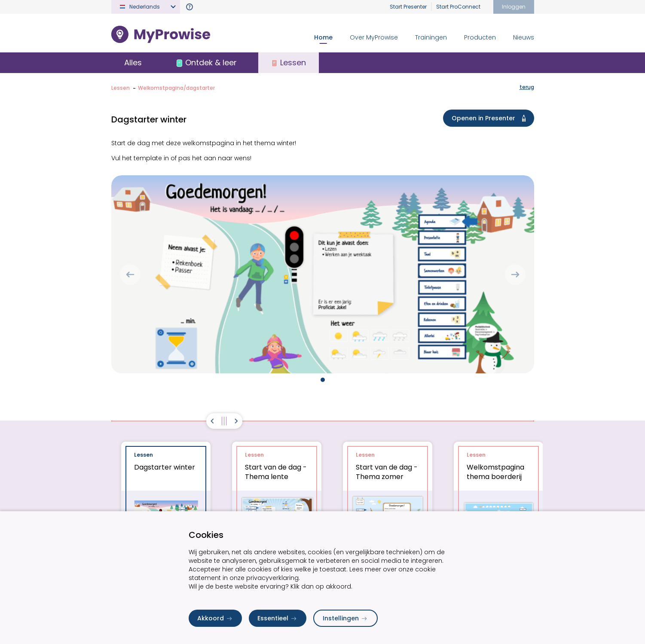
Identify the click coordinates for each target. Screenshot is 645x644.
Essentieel (278, 618)
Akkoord (215, 618)
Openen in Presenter (490, 118)
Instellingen (345, 618)
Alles (133, 63)
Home (323, 37)
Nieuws (524, 37)
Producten (480, 37)
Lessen (121, 88)
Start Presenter (408, 7)
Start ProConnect (458, 7)
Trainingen (431, 37)
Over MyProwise (374, 37)
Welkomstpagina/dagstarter (176, 88)
